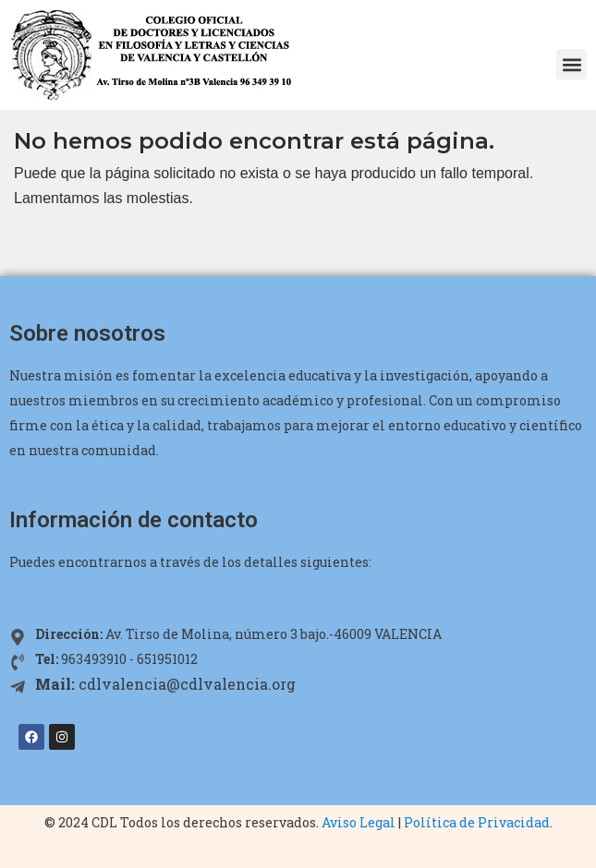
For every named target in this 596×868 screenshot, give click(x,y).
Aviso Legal (359, 822)
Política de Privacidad (477, 822)
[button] (572, 64)
